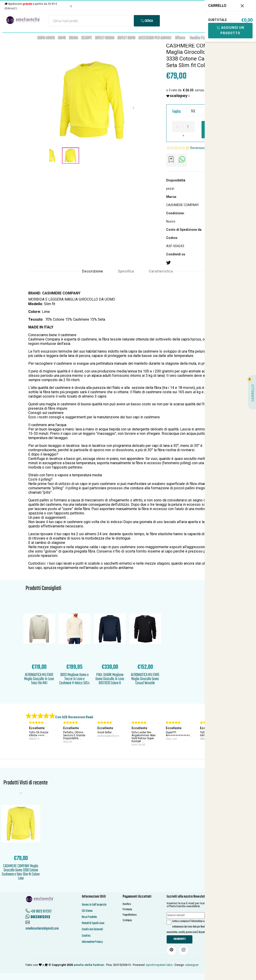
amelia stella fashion (89, 965)
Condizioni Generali (92, 929)
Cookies (86, 936)
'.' (21, 794)
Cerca (147, 21)
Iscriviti (180, 939)
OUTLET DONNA (104, 38)
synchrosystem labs (159, 965)
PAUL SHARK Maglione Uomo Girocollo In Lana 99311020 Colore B (110, 679)
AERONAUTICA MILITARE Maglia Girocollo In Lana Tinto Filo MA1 (39, 679)
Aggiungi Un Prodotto (230, 30)
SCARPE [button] (86, 38)
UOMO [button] (62, 38)
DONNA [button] (73, 38)
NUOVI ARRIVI (46, 38)
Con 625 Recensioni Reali (74, 717)
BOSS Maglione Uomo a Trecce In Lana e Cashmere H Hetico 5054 (74, 679)
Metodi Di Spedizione (93, 923)
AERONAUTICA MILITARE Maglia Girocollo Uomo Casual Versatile (145, 679)
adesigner (192, 965)
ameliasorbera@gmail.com (42, 929)
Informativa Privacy (92, 942)
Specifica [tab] (126, 271)
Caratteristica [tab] (161, 271)
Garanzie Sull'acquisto (94, 905)
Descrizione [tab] (93, 271)
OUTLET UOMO (126, 38)
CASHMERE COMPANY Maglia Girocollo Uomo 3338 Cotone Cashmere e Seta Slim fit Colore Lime (21, 872)
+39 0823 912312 (41, 912)
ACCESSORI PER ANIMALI (155, 38)
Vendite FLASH (199, 38)
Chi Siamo (87, 911)
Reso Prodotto (89, 917)
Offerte (180, 38)
